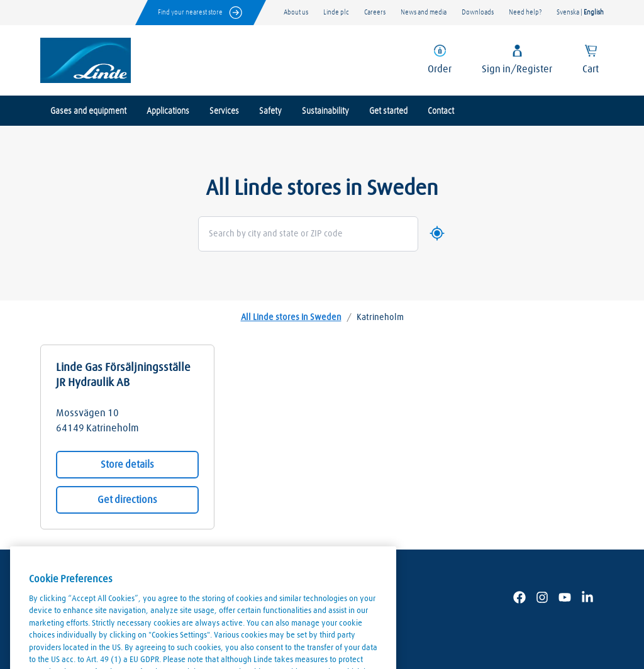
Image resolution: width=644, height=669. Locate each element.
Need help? (525, 12)
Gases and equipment (88, 111)
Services (224, 111)
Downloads (478, 12)
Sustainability (325, 111)
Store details (127, 465)
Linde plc (336, 12)
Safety (270, 111)
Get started (388, 111)
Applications (168, 111)
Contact (441, 111)
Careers (375, 12)
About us (296, 12)
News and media (424, 12)
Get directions (127, 500)
